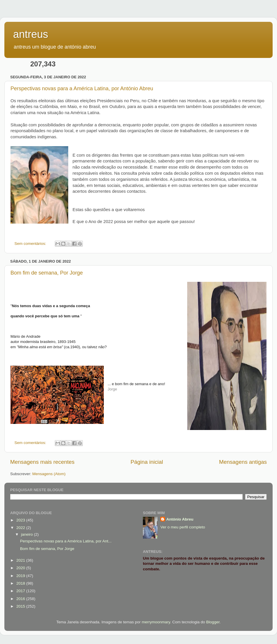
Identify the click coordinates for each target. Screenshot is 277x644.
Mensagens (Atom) (49, 474)
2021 (21, 560)
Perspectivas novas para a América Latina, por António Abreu (82, 89)
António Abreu (180, 519)
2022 (21, 528)
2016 (21, 599)
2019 (21, 576)
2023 (21, 520)
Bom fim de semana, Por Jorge (47, 273)
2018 (21, 583)
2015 (21, 606)
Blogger (213, 622)
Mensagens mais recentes (42, 462)
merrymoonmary (156, 622)
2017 (21, 591)
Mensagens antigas (243, 462)
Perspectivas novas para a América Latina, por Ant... (66, 541)
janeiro (27, 534)
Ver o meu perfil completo (183, 527)
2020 (21, 568)
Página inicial (147, 462)
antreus (31, 34)
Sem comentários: (31, 244)
